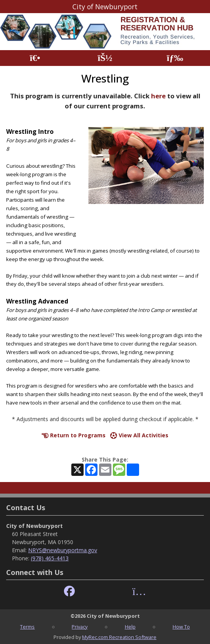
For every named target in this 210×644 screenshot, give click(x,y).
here (158, 96)
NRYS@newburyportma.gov (63, 550)
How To (181, 627)
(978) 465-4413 (50, 558)
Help (130, 627)
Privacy (80, 627)
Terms (27, 627)
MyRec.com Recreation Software (119, 637)
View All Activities (139, 435)
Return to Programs (74, 435)
